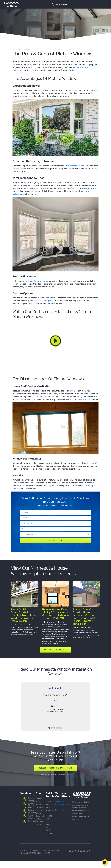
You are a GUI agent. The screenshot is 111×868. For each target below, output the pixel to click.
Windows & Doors (31, 804)
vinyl (37, 301)
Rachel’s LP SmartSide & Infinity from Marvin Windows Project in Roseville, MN (24, 615)
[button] (105, 862)
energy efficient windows (37, 281)
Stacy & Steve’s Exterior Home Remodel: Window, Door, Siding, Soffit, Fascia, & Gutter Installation (84, 617)
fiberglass (48, 301)
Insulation (32, 813)
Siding (30, 807)
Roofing (31, 801)
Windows (27, 49)
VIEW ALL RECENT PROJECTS (55, 650)
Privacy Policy (61, 810)
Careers (39, 825)
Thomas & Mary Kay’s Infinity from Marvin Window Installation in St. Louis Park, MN (55, 614)
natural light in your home (75, 166)
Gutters (31, 798)
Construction (33, 821)
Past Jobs (40, 822)
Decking (31, 810)
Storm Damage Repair (31, 817)
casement (81, 400)
